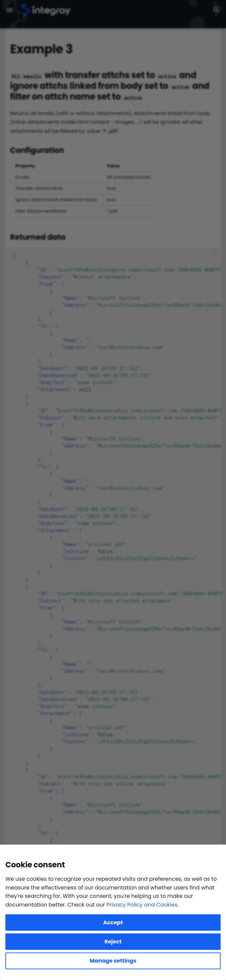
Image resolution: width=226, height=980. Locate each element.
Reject (113, 942)
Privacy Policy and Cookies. (143, 905)
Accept (113, 923)
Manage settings (113, 961)
